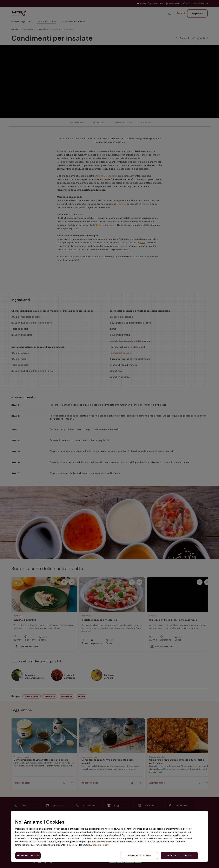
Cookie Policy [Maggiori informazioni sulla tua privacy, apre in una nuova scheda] (101, 845)
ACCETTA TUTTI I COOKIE (179, 856)
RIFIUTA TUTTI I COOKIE (139, 856)
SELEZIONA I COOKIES (28, 856)
